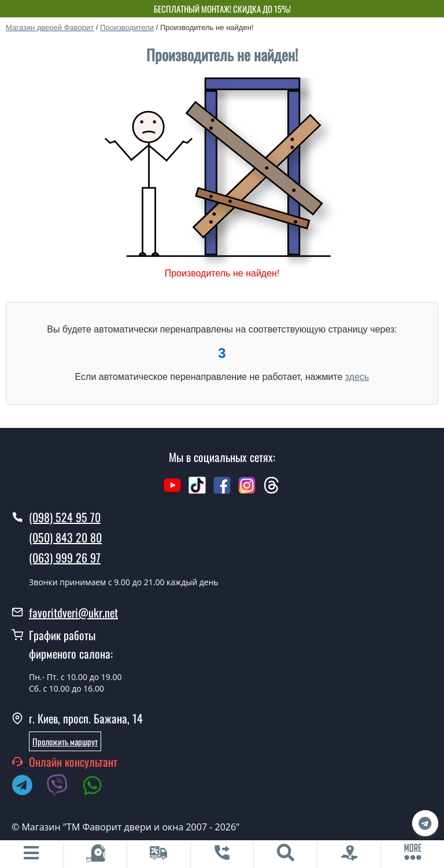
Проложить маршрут (65, 741)
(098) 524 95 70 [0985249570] (65, 517)
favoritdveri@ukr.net (73, 612)
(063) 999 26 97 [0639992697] (65, 557)
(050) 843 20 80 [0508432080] (65, 537)
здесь (357, 377)
